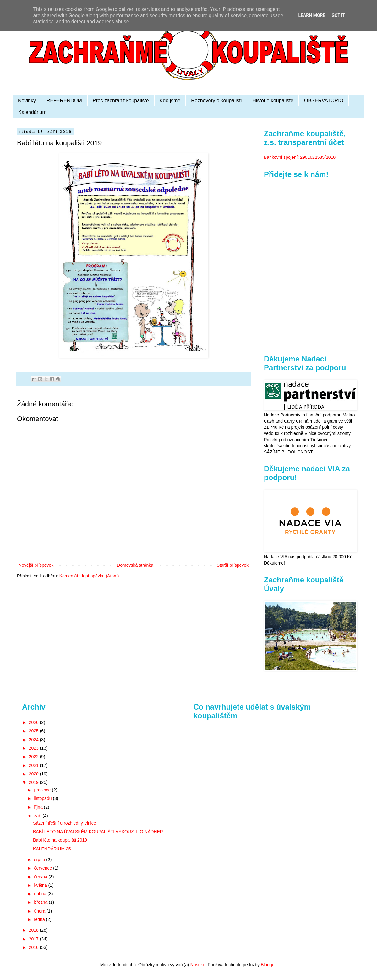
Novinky (27, 101)
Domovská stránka (135, 565)
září (38, 816)
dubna (41, 894)
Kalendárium (32, 112)
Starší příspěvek (233, 565)
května (41, 885)
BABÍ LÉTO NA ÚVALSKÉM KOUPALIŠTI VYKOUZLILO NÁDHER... (100, 832)
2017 (34, 939)
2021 (34, 765)
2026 (34, 722)
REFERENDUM (64, 101)
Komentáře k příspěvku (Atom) (89, 576)
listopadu (43, 798)
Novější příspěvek (36, 565)
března (41, 902)
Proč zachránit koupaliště (121, 101)
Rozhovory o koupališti (216, 101)
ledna (40, 919)
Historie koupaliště (273, 101)
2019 (34, 782)
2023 (34, 748)
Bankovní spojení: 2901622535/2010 (300, 157)
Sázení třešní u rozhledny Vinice (65, 823)
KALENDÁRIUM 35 (52, 849)
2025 (34, 731)
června (41, 877)
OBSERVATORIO (324, 101)
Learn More (312, 15)
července (44, 868)
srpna (40, 860)
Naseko (198, 965)
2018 (34, 930)
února (40, 911)
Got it (338, 15)
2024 (34, 740)
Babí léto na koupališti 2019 (60, 840)
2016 (34, 947)
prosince (43, 790)
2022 (34, 757)
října (39, 807)
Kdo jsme (170, 101)
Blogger (268, 965)
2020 (34, 774)
